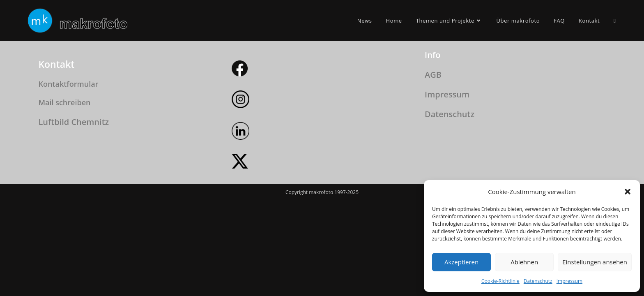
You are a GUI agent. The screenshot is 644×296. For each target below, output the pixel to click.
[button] (628, 192)
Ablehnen (524, 262)
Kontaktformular (68, 179)
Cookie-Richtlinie (500, 281)
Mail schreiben (64, 197)
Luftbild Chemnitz (74, 216)
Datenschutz (538, 281)
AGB (433, 170)
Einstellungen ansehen (595, 262)
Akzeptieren (461, 262)
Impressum (569, 281)
